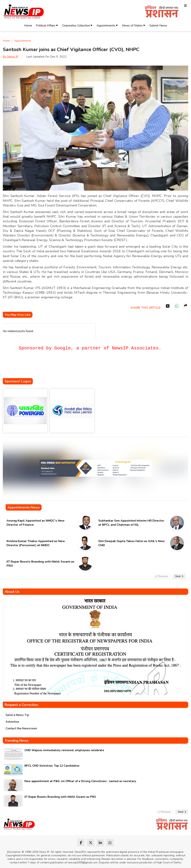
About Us (12, 592)
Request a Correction (21, 705)
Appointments (106, 26)
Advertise (12, 722)
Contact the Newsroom (21, 728)
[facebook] (81, 843)
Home (28, 26)
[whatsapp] (110, 843)
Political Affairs (46, 26)
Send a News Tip (17, 715)
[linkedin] (100, 843)
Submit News (158, 26)
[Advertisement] (71, 367)
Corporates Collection (76, 26)
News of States (132, 26)
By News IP (11, 57)
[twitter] (91, 843)
